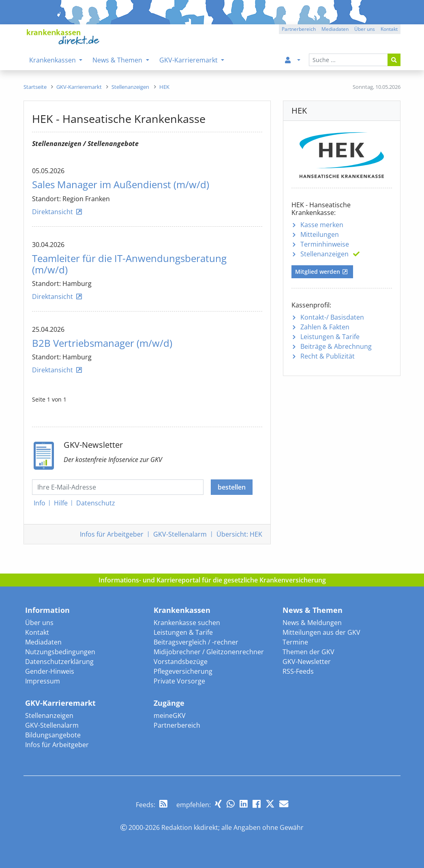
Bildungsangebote (53, 735)
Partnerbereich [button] (299, 29)
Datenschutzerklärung (59, 662)
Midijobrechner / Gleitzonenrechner (209, 652)
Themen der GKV (308, 652)
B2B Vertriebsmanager (102, 343)
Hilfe (61, 503)
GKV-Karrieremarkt (60, 703)
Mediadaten (43, 642)
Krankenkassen (182, 610)
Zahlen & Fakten (325, 327)
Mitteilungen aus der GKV (321, 632)
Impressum (43, 681)
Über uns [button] (365, 29)
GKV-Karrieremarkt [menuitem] (189, 60)
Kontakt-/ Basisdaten (332, 317)
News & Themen (313, 610)
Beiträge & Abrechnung (336, 346)
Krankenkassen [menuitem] (53, 60)
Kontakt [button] (389, 29)
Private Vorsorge (179, 681)
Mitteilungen (320, 234)
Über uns (39, 623)
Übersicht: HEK (239, 534)
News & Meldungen (312, 623)
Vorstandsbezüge (181, 662)
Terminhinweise (325, 244)
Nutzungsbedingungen (60, 652)
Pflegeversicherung (183, 671)
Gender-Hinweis (50, 671)
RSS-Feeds (298, 671)
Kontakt (37, 632)
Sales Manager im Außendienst (121, 185)
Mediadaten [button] (335, 29)
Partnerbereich (177, 725)
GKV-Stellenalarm (52, 725)
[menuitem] (291, 60)
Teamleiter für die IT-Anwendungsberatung (129, 264)
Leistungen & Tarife (330, 337)
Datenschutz (96, 503)
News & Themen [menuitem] (118, 60)
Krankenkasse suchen (187, 623)
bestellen (232, 487)
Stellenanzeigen (324, 254)
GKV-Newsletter (307, 662)
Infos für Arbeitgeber (57, 745)
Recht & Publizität (328, 356)
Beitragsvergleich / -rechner (196, 642)
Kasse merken (322, 225)
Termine (295, 642)
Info (40, 503)
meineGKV (170, 715)
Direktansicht (52, 212)
